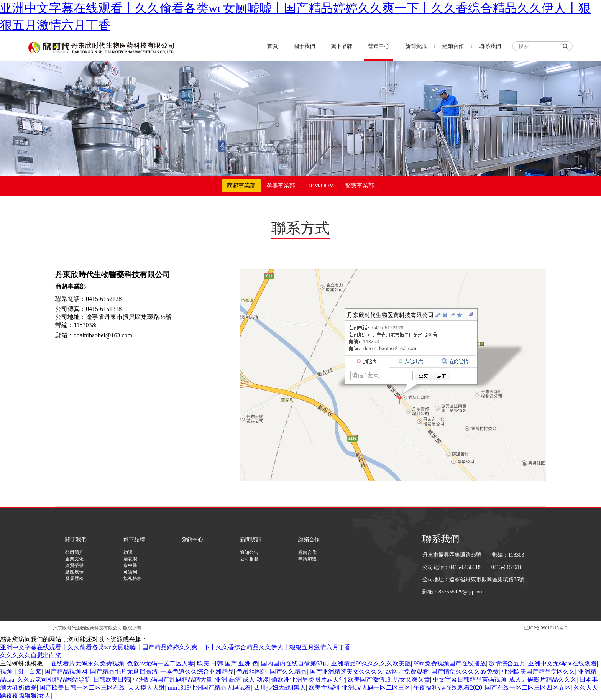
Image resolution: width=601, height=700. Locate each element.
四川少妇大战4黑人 (280, 688)
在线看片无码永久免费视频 (87, 663)
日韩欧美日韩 (112, 679)
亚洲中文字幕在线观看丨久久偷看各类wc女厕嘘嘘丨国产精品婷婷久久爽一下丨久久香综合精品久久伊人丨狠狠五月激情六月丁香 (175, 647)
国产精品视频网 (66, 671)
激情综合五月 (507, 663)
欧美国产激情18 (369, 679)
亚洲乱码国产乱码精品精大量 (172, 679)
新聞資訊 (416, 46)
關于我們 (304, 46)
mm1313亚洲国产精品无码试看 (209, 688)
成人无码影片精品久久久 (543, 679)
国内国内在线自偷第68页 (295, 663)
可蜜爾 (130, 572)
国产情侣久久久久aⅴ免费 (465, 671)
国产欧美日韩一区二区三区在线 (82, 688)
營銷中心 (379, 46)
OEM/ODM (320, 186)
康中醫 (130, 565)
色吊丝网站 (252, 671)
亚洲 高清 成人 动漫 (242, 679)
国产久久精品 (288, 671)
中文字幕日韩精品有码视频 (470, 679)
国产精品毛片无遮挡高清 (124, 671)
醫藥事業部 (360, 186)
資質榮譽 (74, 565)
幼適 (128, 552)
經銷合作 (453, 46)
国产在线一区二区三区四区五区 (528, 688)
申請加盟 (307, 559)
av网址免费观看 (407, 671)
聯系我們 (490, 46)
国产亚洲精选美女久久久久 (346, 671)
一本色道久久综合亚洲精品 (197, 671)
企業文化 (74, 559)
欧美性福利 (324, 688)
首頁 (273, 46)
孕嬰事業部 (281, 186)
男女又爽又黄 (412, 679)
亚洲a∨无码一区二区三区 (376, 688)
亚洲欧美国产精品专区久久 (539, 671)
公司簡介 (74, 552)
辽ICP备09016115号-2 (546, 628)
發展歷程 (74, 578)
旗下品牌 (342, 46)
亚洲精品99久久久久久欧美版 (371, 663)
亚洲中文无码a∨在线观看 (562, 663)
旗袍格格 (133, 578)
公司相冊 (249, 559)
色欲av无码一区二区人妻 (160, 663)
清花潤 (130, 559)
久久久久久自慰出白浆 (31, 655)
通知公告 (249, 552)
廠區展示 (74, 572)
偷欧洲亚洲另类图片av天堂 (308, 679)
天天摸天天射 (146, 688)
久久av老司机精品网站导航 (54, 679)
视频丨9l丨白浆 (21, 671)
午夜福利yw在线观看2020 (448, 688)
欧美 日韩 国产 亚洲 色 (228, 663)
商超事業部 (241, 186)
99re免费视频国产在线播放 (450, 663)
